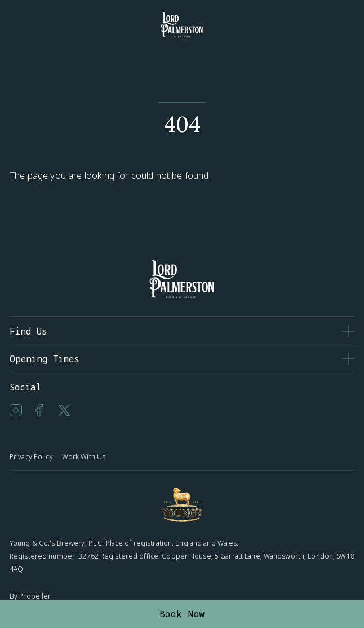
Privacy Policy (31, 457)
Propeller (35, 596)
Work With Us (84, 457)
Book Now (182, 614)
